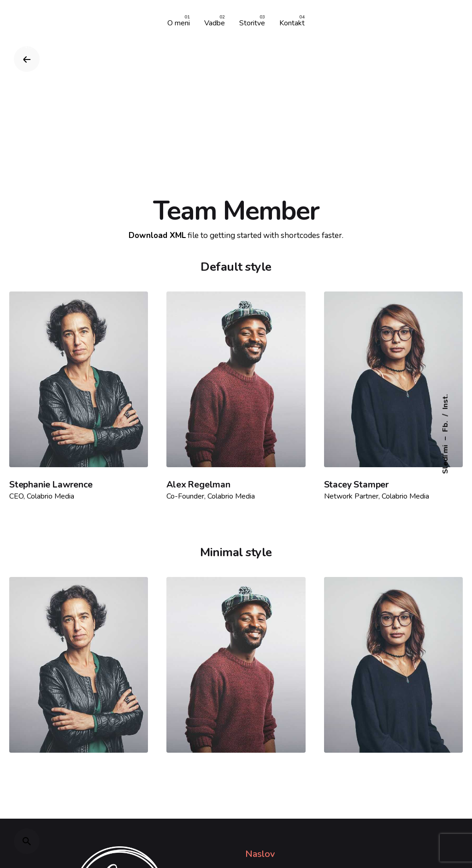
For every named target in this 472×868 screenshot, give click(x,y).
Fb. (445, 427)
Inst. (445, 402)
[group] (179, 23)
